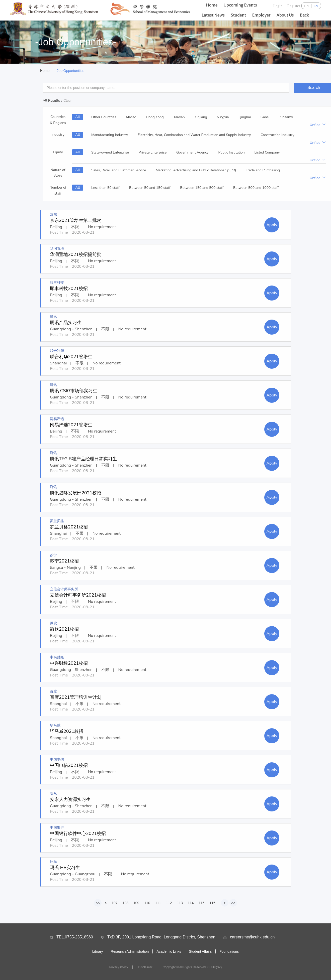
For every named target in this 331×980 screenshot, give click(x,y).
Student (238, 15)
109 (136, 903)
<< (98, 903)
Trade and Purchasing (263, 170)
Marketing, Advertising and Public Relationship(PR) (196, 170)
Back (305, 15)
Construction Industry (277, 135)
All (78, 117)
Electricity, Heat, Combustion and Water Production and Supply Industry (194, 135)
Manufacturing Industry (110, 135)
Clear (68, 101)
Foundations (229, 951)
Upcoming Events (240, 5)
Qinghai (245, 117)
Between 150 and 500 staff (202, 188)
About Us (285, 15)
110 (147, 903)
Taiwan (179, 117)
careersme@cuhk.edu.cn (252, 937)
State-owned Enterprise (110, 152)
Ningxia (223, 117)
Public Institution (231, 152)
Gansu (266, 117)
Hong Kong (155, 117)
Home (212, 5)
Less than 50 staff (105, 188)
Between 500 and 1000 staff (256, 188)
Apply (272, 225)
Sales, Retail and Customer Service (119, 170)
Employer (261, 15)
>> (233, 903)
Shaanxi (287, 117)
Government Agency (192, 152)
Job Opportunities (70, 71)
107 (114, 903)
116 (213, 903)
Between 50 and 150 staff (150, 188)
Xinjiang (201, 117)
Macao (131, 117)
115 (201, 903)
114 (191, 903)
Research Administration (130, 951)
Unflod (318, 125)
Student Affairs (200, 951)
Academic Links (169, 951)
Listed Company (267, 152)
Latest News (213, 15)
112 (169, 903)
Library (98, 951)
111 (158, 903)
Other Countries (104, 117)
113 (180, 903)
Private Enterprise (153, 152)
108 (126, 903)
